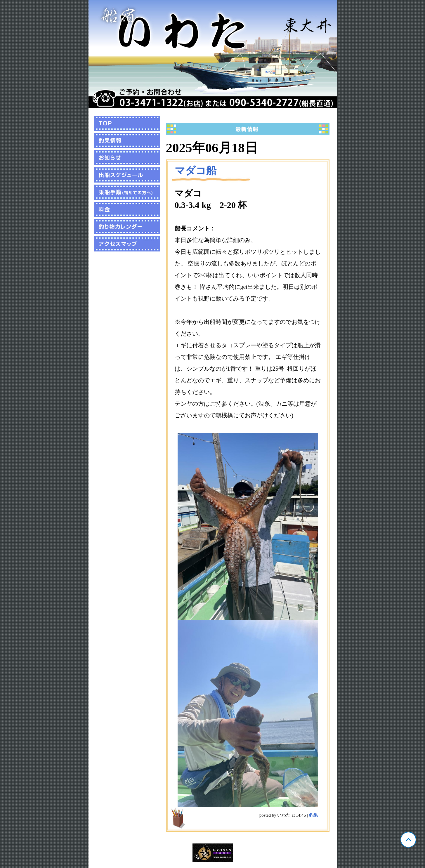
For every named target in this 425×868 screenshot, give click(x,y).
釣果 (313, 815)
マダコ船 (196, 171)
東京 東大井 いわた (213, 54)
